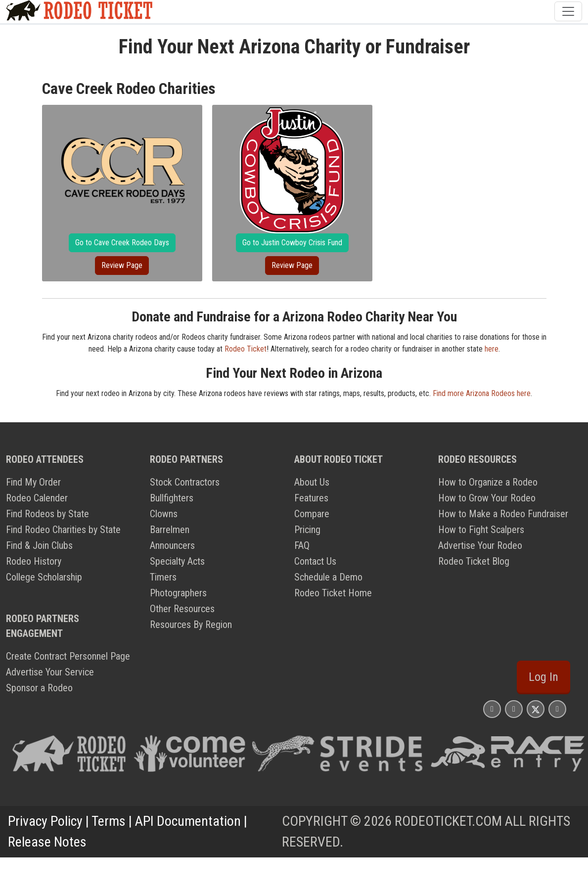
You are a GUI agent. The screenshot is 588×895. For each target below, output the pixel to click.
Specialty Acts (177, 561)
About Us (312, 482)
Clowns (164, 514)
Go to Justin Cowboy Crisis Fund (292, 243)
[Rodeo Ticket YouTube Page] (557, 709)
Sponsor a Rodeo (39, 688)
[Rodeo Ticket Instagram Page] (492, 709)
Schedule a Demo (328, 577)
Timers (163, 577)
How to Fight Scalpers (481, 530)
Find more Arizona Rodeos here (482, 393)
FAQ (302, 545)
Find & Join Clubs (39, 545)
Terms (109, 821)
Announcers (172, 545)
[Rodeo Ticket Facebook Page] (514, 709)
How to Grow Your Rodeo (487, 498)
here (492, 349)
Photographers (178, 593)
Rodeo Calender (37, 498)
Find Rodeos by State (47, 514)
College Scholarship (44, 577)
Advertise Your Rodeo (480, 545)
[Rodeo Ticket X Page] (536, 709)
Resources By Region (191, 625)
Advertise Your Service (50, 672)
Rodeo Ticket (246, 349)
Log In (543, 677)
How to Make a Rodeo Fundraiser (503, 514)
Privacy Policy (45, 821)
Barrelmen (170, 530)
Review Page (122, 265)
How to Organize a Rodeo (488, 482)
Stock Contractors (185, 482)
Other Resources (182, 609)
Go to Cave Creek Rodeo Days (122, 243)
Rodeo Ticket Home (333, 593)
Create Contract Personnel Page (68, 656)
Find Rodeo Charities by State (63, 530)
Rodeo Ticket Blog (474, 561)
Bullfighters (172, 498)
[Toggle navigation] (568, 11)
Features (311, 498)
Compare (312, 514)
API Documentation (188, 821)
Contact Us (315, 561)
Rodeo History (34, 561)
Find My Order (33, 482)
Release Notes (47, 842)
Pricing (307, 530)
